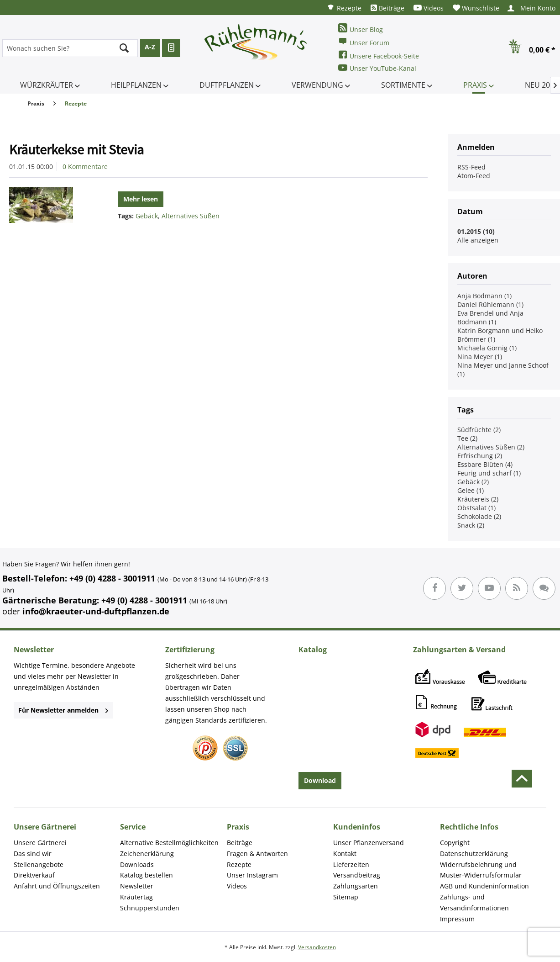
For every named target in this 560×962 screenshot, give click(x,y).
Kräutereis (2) (478, 499)
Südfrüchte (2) (479, 430)
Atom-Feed (474, 176)
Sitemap (346, 897)
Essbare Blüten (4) (485, 464)
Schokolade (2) (479, 516)
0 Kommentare (85, 166)
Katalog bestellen (147, 875)
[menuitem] (344, 8)
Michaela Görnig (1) (487, 348)
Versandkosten (317, 947)
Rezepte (344, 8)
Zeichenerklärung (147, 854)
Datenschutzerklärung (474, 854)
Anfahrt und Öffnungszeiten (57, 886)
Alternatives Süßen (191, 216)
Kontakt (345, 854)
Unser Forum (364, 42)
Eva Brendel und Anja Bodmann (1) (490, 317)
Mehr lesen (141, 199)
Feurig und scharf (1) (489, 473)
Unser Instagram (252, 875)
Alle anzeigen (478, 240)
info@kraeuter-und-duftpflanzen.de (96, 611)
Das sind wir (33, 854)
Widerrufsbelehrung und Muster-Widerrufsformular (481, 870)
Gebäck (147, 216)
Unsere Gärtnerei (40, 843)
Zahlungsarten (356, 886)
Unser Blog (361, 29)
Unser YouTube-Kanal (377, 68)
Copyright (455, 843)
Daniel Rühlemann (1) (490, 304)
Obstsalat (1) (476, 508)
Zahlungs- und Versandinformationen (474, 902)
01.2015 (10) (476, 231)
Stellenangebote (39, 864)
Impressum (457, 919)
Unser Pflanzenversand (369, 843)
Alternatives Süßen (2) (491, 447)
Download (320, 780)
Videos (429, 8)
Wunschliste (476, 8)
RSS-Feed (471, 167)
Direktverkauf (34, 875)
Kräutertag (136, 897)
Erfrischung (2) (480, 456)
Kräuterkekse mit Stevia (76, 149)
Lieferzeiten (351, 864)
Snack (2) (471, 525)
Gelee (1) (471, 490)
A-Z (150, 47)
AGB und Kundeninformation (484, 886)
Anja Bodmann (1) (484, 296)
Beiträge (387, 8)
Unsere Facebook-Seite (379, 55)
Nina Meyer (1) (480, 357)
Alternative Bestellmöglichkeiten (169, 843)
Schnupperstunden (150, 908)
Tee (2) (467, 438)
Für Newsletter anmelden (63, 710)
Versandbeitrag (357, 875)
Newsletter (137, 886)
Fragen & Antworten (257, 854)
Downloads (137, 864)
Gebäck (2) (473, 482)
